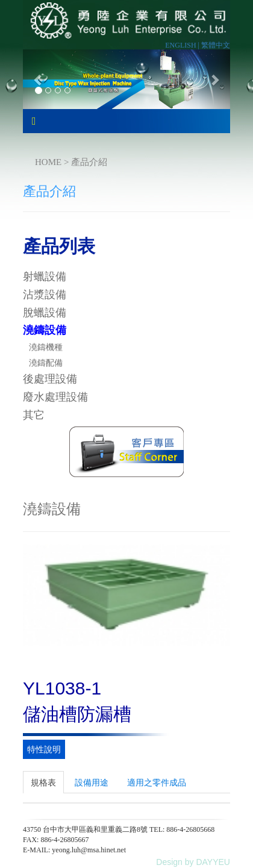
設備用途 (92, 782)
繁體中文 (216, 45)
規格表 (43, 782)
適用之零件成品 (157, 782)
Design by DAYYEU (193, 862)
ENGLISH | (183, 45)
